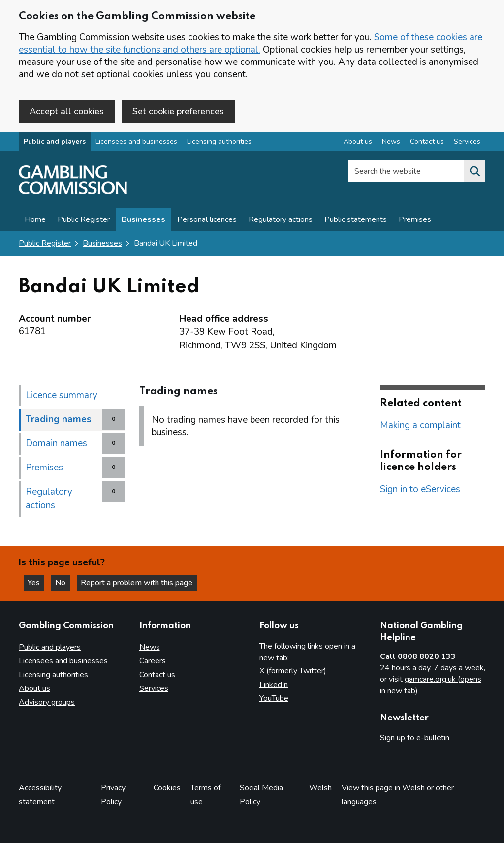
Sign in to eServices (420, 489)
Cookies (167, 788)
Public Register (84, 220)
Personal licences (207, 220)
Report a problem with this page (138, 583)
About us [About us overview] (358, 142)
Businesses (143, 220)
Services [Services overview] (467, 142)
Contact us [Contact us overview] (427, 142)
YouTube (274, 698)
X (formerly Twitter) (293, 671)
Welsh (320, 788)
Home (35, 220)
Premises (415, 220)
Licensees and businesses (136, 142)
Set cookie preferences (178, 111)
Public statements (356, 220)
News (150, 647)
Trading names (59, 419)
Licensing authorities (219, 142)
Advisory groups (47, 702)
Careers (153, 661)
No (63, 583)
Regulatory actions (281, 220)
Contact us (157, 675)
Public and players (55, 142)
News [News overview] (391, 142)
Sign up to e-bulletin (415, 738)
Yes (36, 583)
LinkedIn (274, 685)
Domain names (56, 443)
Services (154, 688)
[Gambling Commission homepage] (73, 192)
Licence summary (62, 395)
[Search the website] (474, 172)
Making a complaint (420, 425)
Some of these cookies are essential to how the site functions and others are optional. (251, 44)
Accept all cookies (67, 111)
